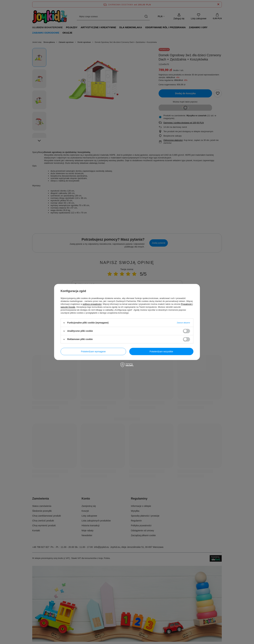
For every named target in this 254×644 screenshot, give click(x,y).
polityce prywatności (92, 304)
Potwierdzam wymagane (93, 352)
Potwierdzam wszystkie (161, 352)
